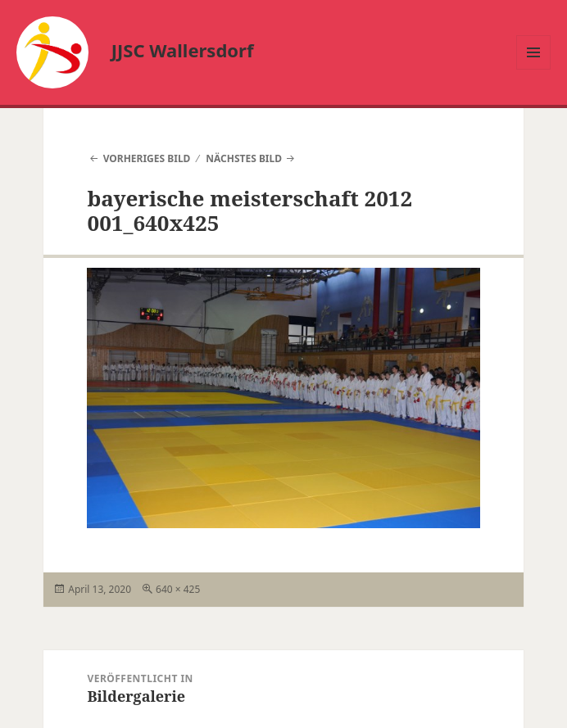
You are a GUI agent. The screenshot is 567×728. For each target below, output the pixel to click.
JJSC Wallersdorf (183, 50)
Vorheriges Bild (147, 158)
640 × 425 (178, 589)
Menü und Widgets (534, 69)
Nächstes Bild (244, 158)
